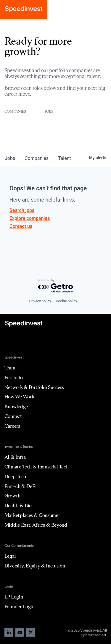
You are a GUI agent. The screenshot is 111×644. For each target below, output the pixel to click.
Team (10, 368)
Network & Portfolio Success (34, 387)
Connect (13, 416)
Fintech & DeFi (21, 486)
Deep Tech (15, 476)
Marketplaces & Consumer (32, 515)
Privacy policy (40, 301)
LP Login (14, 597)
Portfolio (14, 377)
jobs (10, 158)
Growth (12, 496)
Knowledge (16, 406)
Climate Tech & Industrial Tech (36, 467)
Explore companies (30, 218)
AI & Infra (15, 457)
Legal (10, 556)
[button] (102, 9)
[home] (24, 9)
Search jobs (22, 210)
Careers (12, 426)
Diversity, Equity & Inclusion (35, 566)
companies (37, 158)
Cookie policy (67, 301)
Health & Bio (18, 505)
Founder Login (20, 606)
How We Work (19, 397)
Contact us (21, 226)
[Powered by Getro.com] (56, 286)
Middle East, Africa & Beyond (36, 525)
